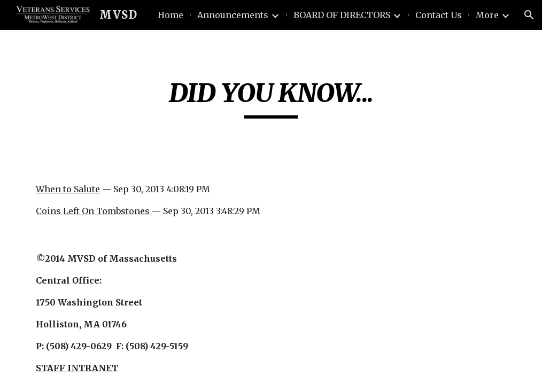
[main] (271, 98)
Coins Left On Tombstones (93, 211)
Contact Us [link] (439, 15)
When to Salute (68, 189)
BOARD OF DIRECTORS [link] (342, 15)
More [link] (487, 15)
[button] (529, 15)
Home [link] (171, 15)
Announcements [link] (233, 15)
